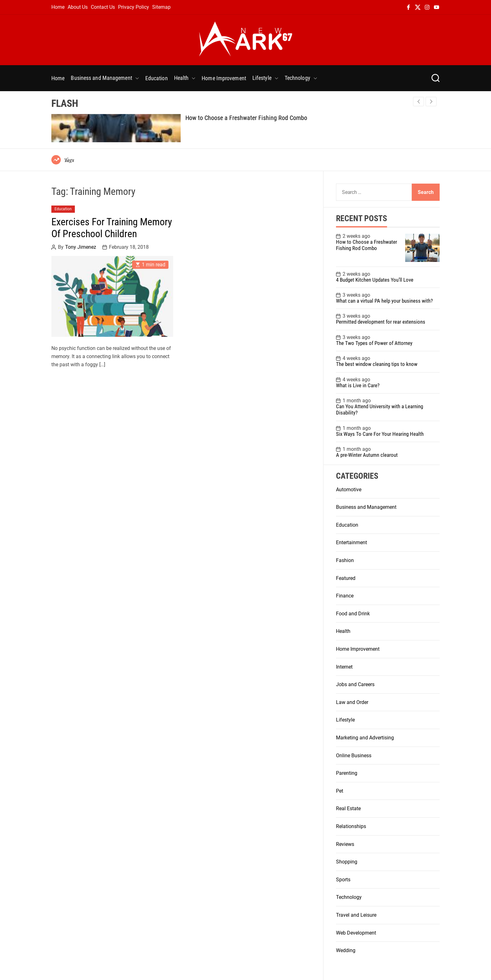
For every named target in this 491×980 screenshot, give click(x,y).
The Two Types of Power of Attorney (374, 343)
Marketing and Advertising (365, 738)
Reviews (345, 844)
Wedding (346, 950)
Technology (301, 78)
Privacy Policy (134, 7)
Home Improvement (224, 78)
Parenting (347, 773)
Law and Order (352, 702)
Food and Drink (353, 614)
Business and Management (105, 78)
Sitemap (161, 7)
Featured (346, 578)
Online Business (354, 756)
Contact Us (103, 7)
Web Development (356, 933)
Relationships (351, 826)
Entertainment (351, 542)
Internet (344, 667)
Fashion (345, 560)
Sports (343, 880)
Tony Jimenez (81, 247)
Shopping (347, 862)
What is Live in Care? (358, 385)
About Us (78, 7)
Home (58, 7)
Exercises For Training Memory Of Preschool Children (112, 228)
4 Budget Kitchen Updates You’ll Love (375, 280)
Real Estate (348, 808)
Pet (340, 791)
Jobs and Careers (355, 684)
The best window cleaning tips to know (377, 364)
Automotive (349, 490)
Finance (345, 596)
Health (185, 78)
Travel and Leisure (356, 915)
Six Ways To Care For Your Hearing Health (380, 434)
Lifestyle (265, 78)
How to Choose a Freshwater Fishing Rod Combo (246, 118)
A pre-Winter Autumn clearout (367, 455)
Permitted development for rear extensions (381, 322)
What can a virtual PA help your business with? (384, 301)
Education (157, 78)
